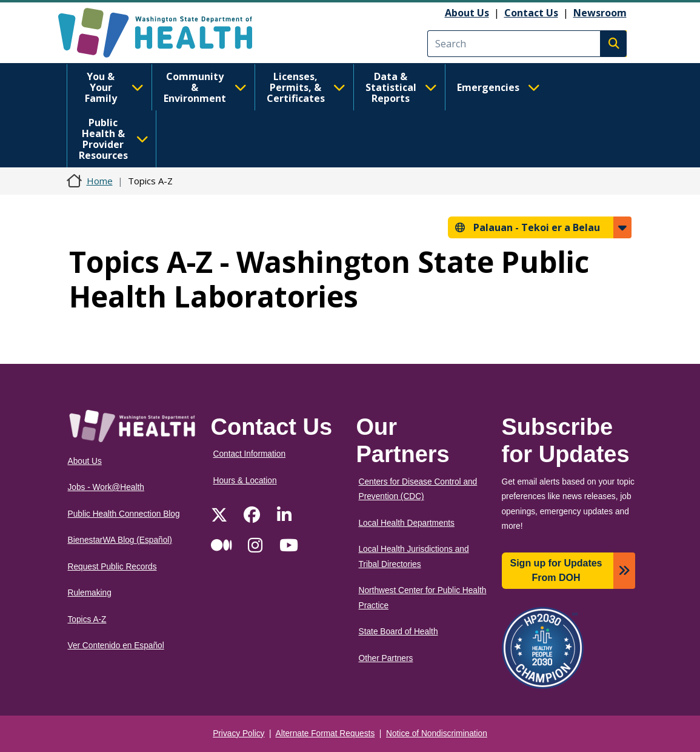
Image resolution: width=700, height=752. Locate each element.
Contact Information (250, 454)
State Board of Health (398, 632)
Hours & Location (245, 481)
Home (100, 181)
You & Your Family (114, 87)
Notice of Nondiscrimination (437, 734)
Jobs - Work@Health (106, 487)
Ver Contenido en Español (116, 646)
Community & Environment (205, 87)
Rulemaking (90, 593)
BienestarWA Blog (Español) (120, 540)
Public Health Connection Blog (124, 514)
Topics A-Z (87, 619)
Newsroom (600, 13)
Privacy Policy (238, 734)
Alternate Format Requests (325, 734)
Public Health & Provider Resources (114, 139)
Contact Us (531, 13)
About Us (467, 13)
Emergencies (498, 87)
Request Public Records (112, 567)
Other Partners (386, 658)
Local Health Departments (407, 523)
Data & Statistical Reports (401, 87)
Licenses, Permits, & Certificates (306, 87)
